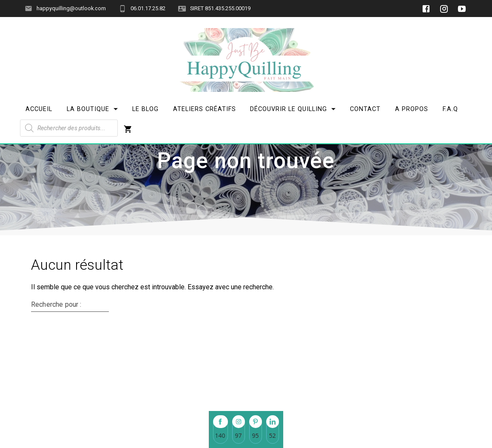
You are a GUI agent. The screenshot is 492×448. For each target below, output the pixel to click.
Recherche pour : (56, 358)
